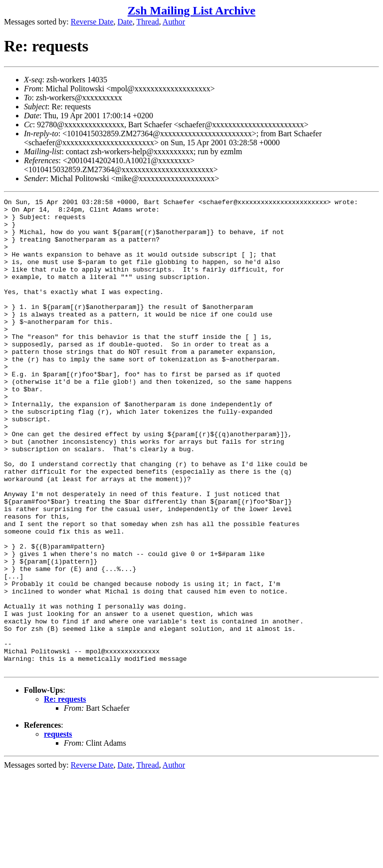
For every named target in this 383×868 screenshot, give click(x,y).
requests (58, 828)
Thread (147, 22)
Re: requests (65, 793)
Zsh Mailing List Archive (191, 10)
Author (174, 22)
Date (125, 22)
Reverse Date (92, 22)
